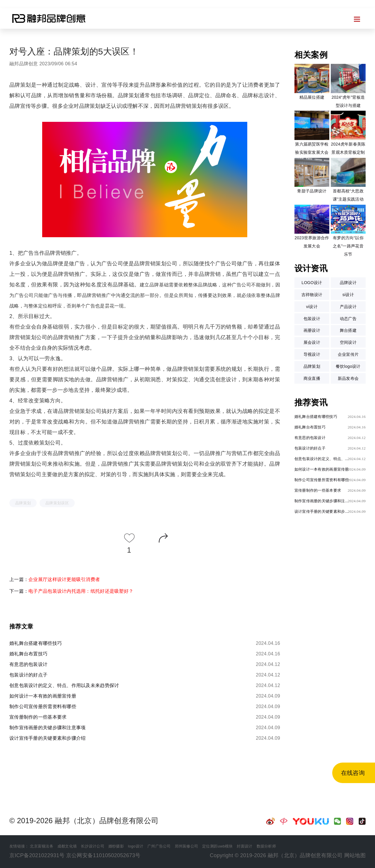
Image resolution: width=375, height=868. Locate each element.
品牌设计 (348, 283)
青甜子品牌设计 (312, 191)
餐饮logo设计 (348, 366)
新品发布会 (348, 378)
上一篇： (55, 579)
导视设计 (312, 354)
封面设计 (244, 846)
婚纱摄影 (116, 846)
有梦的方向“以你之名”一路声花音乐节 (348, 246)
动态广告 (348, 319)
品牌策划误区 (57, 503)
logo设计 (136, 846)
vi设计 (312, 307)
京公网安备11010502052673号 (103, 855)
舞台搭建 (348, 330)
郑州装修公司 (187, 846)
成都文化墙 (67, 846)
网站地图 (355, 855)
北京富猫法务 (42, 846)
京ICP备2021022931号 (37, 855)
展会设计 (312, 342)
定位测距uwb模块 (217, 846)
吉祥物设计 (312, 295)
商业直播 (312, 378)
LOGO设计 (312, 283)
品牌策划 (23, 503)
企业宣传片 (348, 354)
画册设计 (312, 330)
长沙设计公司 (93, 846)
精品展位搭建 (312, 97)
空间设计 (348, 342)
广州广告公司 (159, 846)
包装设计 (312, 319)
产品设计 (348, 307)
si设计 (348, 295)
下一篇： (71, 591)
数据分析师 (266, 846)
